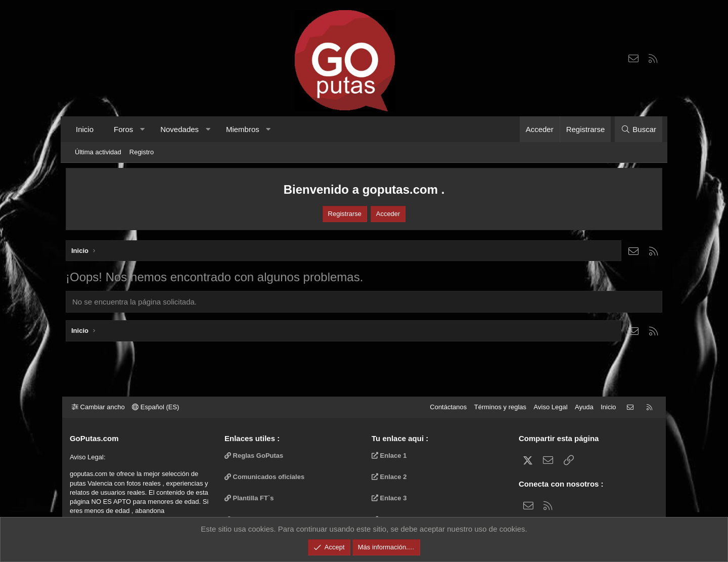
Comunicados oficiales (266, 477)
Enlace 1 (389, 456)
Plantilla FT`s (251, 498)
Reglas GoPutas (256, 456)
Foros (123, 129)
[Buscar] (639, 129)
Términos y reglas (497, 407)
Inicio (85, 129)
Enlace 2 (389, 477)
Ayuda (581, 407)
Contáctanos (445, 407)
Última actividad (98, 152)
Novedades (179, 129)
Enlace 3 (389, 498)
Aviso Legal (547, 407)
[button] (142, 129)
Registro (142, 152)
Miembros (243, 129)
